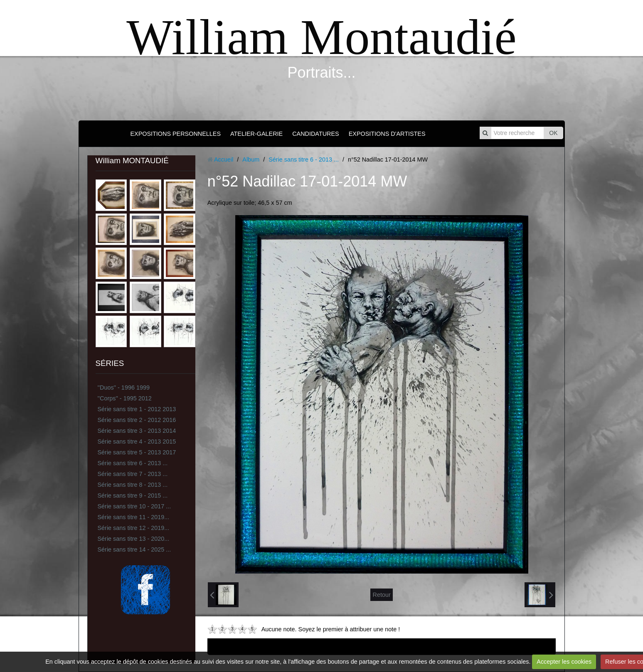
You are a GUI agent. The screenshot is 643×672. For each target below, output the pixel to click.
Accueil (224, 159)
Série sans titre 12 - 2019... (134, 528)
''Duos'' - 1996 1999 (124, 388)
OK (553, 133)
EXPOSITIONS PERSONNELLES (175, 134)
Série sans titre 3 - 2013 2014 (137, 431)
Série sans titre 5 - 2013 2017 (137, 452)
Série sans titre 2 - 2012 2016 (137, 420)
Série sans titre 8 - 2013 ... (133, 485)
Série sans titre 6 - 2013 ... (133, 463)
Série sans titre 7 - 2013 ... (133, 474)
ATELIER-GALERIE (256, 134)
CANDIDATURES (315, 134)
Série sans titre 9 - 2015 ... (133, 495)
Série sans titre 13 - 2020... (134, 539)
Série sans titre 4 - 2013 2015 (137, 441)
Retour (381, 595)
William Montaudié (321, 37)
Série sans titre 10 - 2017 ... (134, 506)
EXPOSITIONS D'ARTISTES (387, 134)
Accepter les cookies (564, 662)
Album (251, 159)
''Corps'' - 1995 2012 (125, 398)
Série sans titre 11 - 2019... (134, 517)
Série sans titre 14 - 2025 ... (134, 549)
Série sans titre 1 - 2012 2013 (137, 409)
